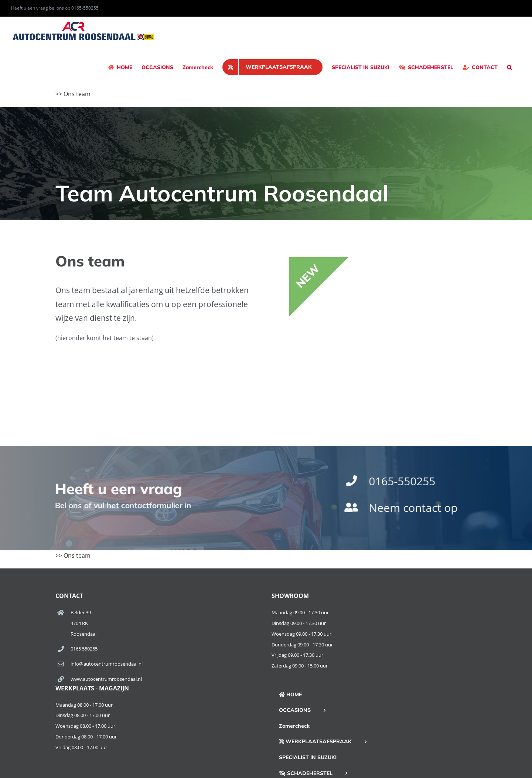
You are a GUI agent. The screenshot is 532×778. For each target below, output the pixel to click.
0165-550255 (403, 481)
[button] (509, 67)
